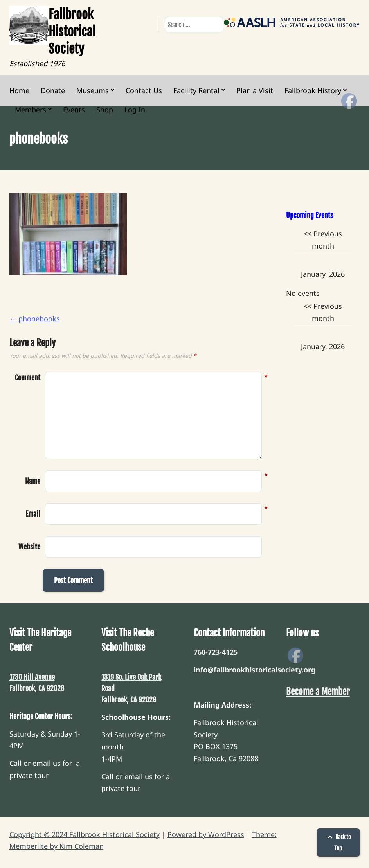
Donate (53, 90)
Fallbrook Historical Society (72, 32)
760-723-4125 (216, 652)
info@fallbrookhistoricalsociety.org (255, 670)
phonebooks (35, 319)
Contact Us (144, 90)
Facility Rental (196, 90)
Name (33, 480)
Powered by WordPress (206, 834)
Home (19, 90)
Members (31, 110)
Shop (105, 110)
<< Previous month (323, 240)
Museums (93, 90)
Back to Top (338, 843)
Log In (135, 110)
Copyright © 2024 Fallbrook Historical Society (85, 834)
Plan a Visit (255, 90)
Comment (28, 378)
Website (29, 547)
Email (33, 513)
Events (74, 110)
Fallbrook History (313, 90)
